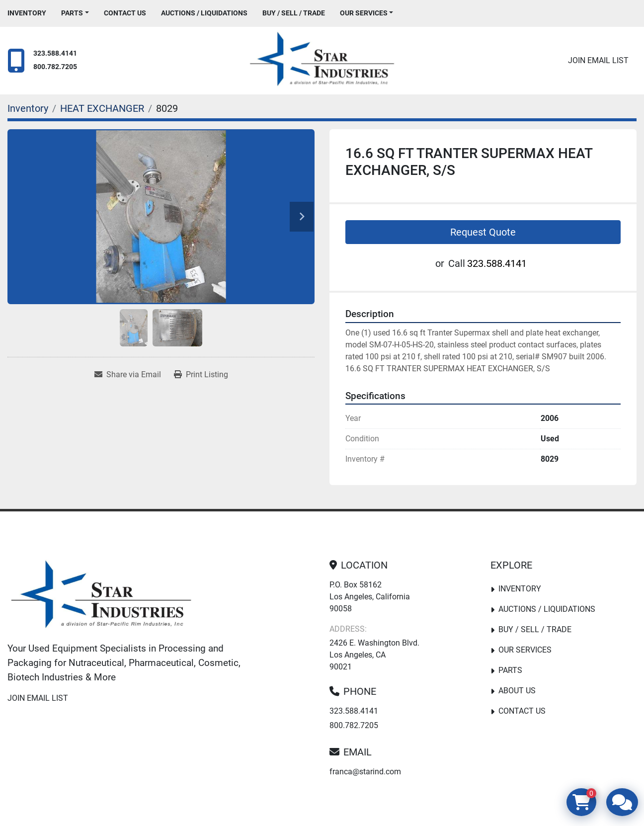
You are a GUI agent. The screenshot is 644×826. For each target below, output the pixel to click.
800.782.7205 (55, 67)
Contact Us (125, 13)
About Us (517, 691)
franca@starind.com (365, 772)
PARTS (72, 13)
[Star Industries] (101, 596)
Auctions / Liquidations (204, 13)
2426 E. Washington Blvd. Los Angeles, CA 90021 (374, 655)
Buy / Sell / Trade (294, 13)
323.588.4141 (55, 53)
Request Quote (483, 232)
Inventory (27, 13)
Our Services (364, 13)
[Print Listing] (201, 375)
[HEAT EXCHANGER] (102, 108)
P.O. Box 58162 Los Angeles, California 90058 (370, 597)
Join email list (598, 60)
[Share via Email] (128, 375)
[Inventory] (28, 108)
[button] (75, 13)
